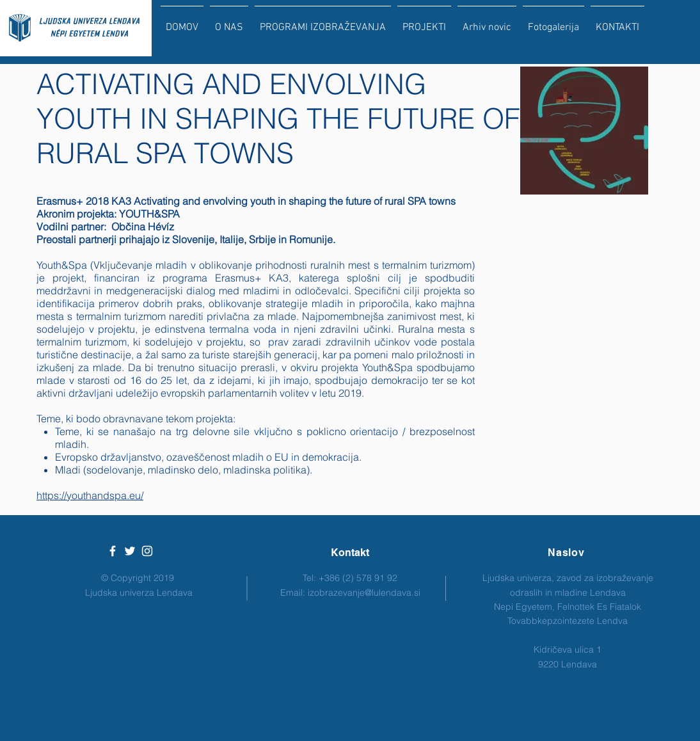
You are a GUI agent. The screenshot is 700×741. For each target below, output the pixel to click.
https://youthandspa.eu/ (90, 495)
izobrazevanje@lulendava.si (364, 593)
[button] (323, 22)
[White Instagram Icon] (147, 551)
